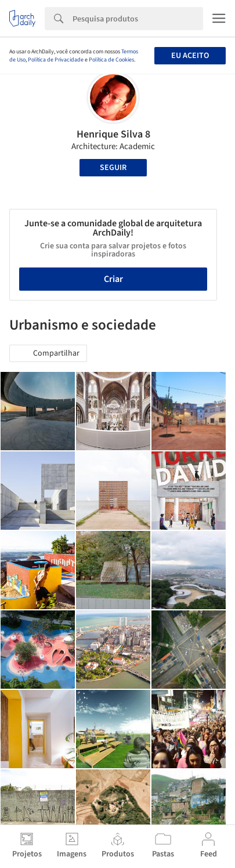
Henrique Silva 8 (113, 134)
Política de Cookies (111, 60)
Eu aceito (190, 56)
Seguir (113, 168)
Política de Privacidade (56, 60)
